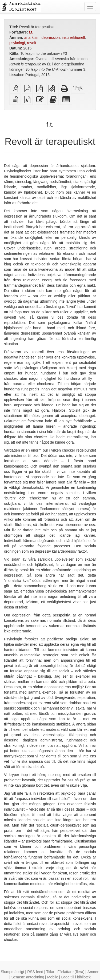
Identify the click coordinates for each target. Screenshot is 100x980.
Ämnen (93, 972)
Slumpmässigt (13, 972)
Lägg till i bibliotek (76, 977)
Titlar (50, 972)
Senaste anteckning (28, 977)
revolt (31, 43)
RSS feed (35, 972)
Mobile (53, 977)
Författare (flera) (71, 972)
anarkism (32, 37)
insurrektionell (73, 37)
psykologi (17, 43)
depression (51, 37)
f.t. (31, 32)
